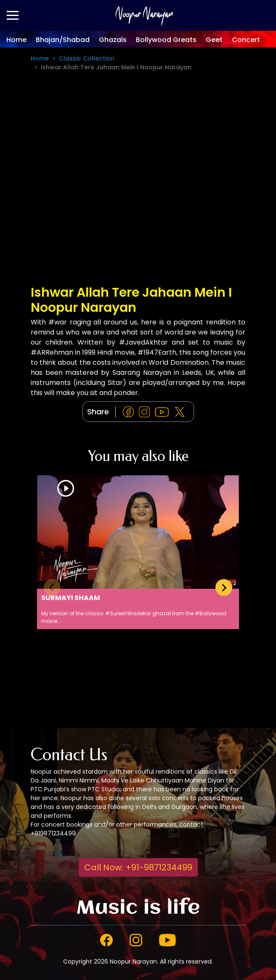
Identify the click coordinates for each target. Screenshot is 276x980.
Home (16, 40)
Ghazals (113, 40)
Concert (246, 40)
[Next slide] (224, 587)
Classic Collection (87, 58)
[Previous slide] (52, 587)
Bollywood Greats (166, 40)
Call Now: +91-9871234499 (138, 867)
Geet (214, 40)
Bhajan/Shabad (63, 40)
